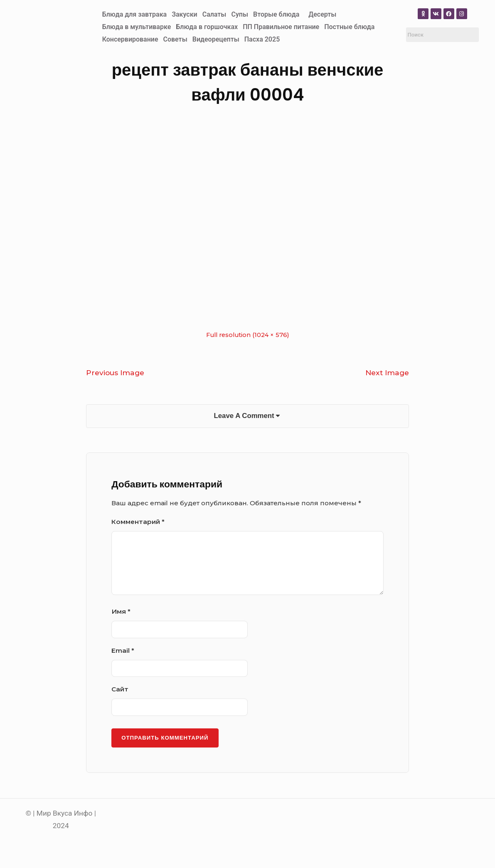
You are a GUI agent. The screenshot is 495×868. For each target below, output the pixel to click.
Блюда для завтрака (135, 14)
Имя (121, 613)
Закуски (185, 14)
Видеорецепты (216, 39)
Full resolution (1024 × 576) (248, 335)
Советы (175, 39)
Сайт (120, 691)
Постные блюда (349, 27)
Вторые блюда (276, 14)
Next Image (387, 373)
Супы (240, 14)
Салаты (214, 14)
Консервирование (130, 39)
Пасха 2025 (262, 39)
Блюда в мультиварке (137, 27)
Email (123, 652)
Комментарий (138, 523)
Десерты (322, 14)
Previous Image (115, 373)
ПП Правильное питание (281, 27)
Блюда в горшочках (207, 27)
